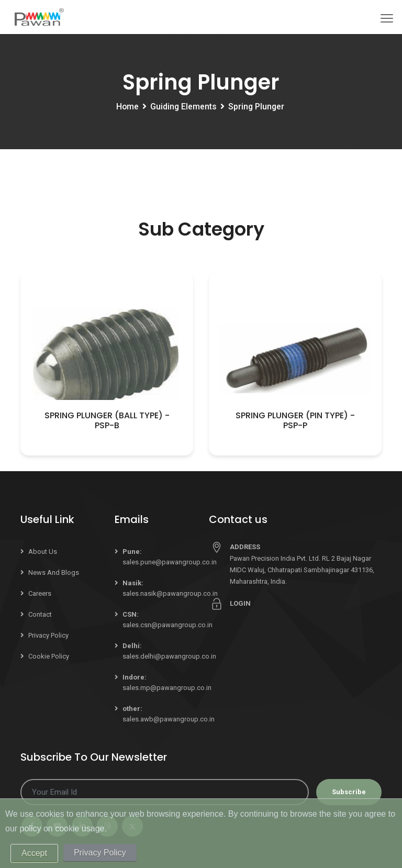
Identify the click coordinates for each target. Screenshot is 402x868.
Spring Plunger (257, 107)
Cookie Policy (49, 656)
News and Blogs (54, 572)
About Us (43, 552)
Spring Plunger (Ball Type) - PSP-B (107, 420)
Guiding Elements (183, 107)
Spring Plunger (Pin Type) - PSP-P (295, 420)
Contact (40, 614)
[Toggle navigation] (387, 18)
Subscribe (349, 792)
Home (127, 107)
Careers (40, 593)
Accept (34, 853)
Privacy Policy (48, 635)
